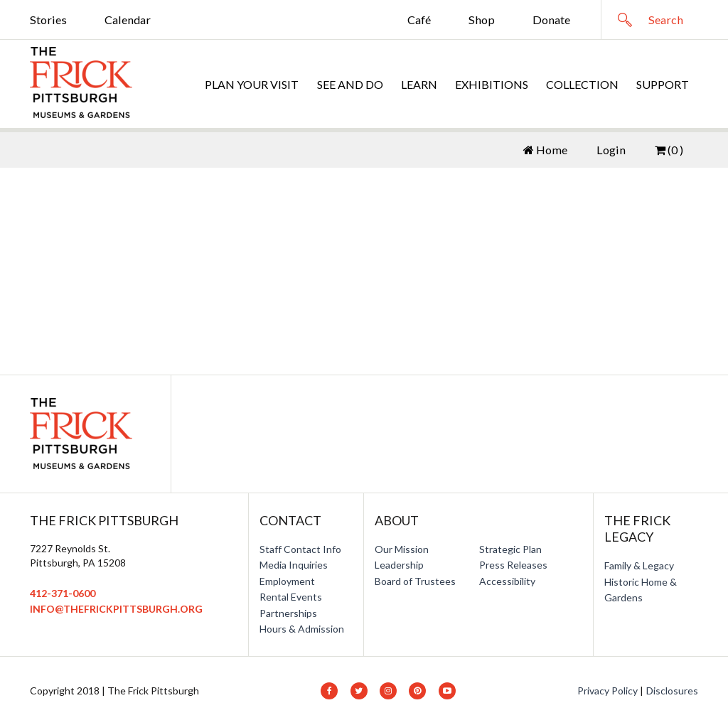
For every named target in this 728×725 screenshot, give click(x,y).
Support (663, 84)
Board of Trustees (415, 581)
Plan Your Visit (252, 84)
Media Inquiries (294, 565)
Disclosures (672, 691)
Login (611, 150)
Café (419, 20)
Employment (287, 581)
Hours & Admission (302, 629)
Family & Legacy (639, 565)
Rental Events (291, 597)
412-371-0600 (63, 593)
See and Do (350, 84)
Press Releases (513, 565)
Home (545, 150)
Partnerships (288, 613)
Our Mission (402, 549)
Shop (482, 20)
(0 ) (669, 150)
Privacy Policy (607, 691)
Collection (582, 84)
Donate (551, 20)
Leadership (399, 565)
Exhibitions (492, 84)
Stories (48, 20)
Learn (419, 84)
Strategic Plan (510, 549)
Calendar (128, 20)
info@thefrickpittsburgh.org (116, 609)
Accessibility (507, 581)
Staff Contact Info (300, 549)
